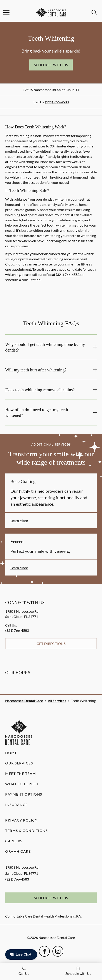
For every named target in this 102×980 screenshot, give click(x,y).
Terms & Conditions (26, 831)
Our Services (19, 763)
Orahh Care (18, 851)
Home (11, 753)
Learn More (19, 520)
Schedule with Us (51, 65)
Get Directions (51, 643)
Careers (14, 841)
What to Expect (22, 784)
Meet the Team (21, 773)
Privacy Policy (21, 820)
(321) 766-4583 (57, 102)
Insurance (17, 805)
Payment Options (24, 794)
